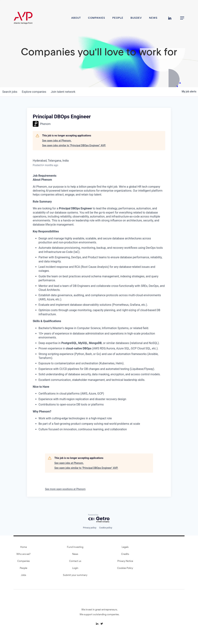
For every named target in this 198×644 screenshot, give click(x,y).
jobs (10, 92)
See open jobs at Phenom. (57, 141)
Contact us (75, 561)
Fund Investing (75, 547)
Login (75, 568)
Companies (23, 561)
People (23, 568)
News (75, 554)
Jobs (23, 575)
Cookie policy (106, 528)
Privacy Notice (125, 561)
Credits (125, 554)
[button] (182, 18)
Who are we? (23, 554)
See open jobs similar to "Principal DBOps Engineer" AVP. (74, 145)
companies (36, 92)
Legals (125, 547)
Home (23, 547)
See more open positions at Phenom (65, 489)
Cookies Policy (125, 568)
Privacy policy (90, 528)
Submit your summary (75, 575)
